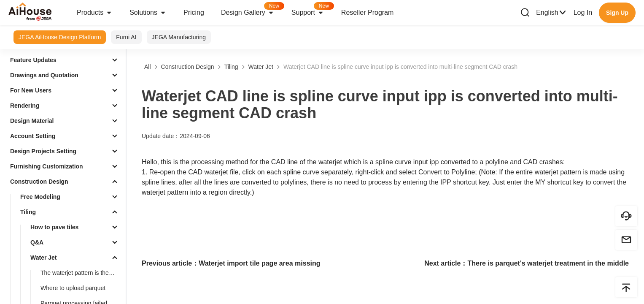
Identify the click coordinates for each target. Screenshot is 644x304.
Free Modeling (40, 197)
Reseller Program (367, 12)
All (148, 67)
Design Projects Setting (43, 151)
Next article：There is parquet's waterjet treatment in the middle (527, 263)
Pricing (194, 12)
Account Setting (33, 136)
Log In (583, 12)
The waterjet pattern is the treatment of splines (81, 273)
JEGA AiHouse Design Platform (60, 37)
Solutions (148, 13)
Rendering (25, 106)
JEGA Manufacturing (179, 37)
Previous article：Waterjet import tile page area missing (231, 263)
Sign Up (617, 13)
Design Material (32, 121)
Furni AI (126, 37)
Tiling (28, 212)
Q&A (37, 242)
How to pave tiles (54, 227)
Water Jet (44, 258)
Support (312, 10)
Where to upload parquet (73, 288)
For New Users (31, 90)
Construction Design (39, 182)
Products (95, 13)
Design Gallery (252, 10)
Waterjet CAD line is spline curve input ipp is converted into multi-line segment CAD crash (400, 67)
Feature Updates (33, 60)
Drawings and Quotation (44, 75)
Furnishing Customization (47, 166)
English (551, 13)
